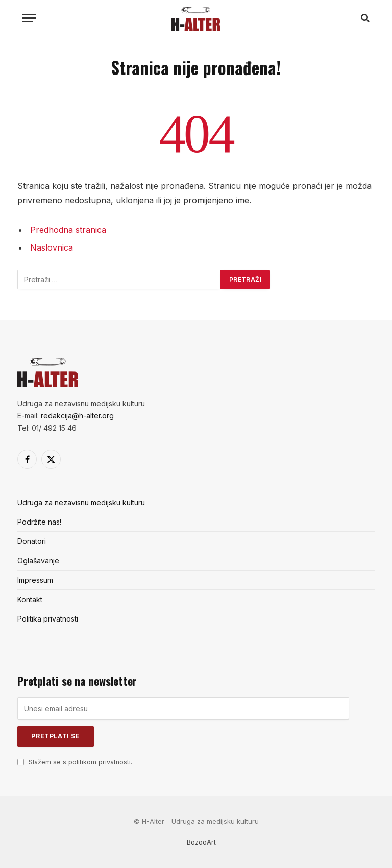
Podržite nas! (39, 522)
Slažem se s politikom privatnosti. (80, 762)
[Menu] (29, 18)
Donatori (32, 541)
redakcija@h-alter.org (77, 416)
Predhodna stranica (68, 230)
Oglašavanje (38, 561)
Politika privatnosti (48, 619)
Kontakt (30, 599)
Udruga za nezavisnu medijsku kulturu (81, 502)
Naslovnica (52, 247)
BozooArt (201, 842)
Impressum (35, 580)
